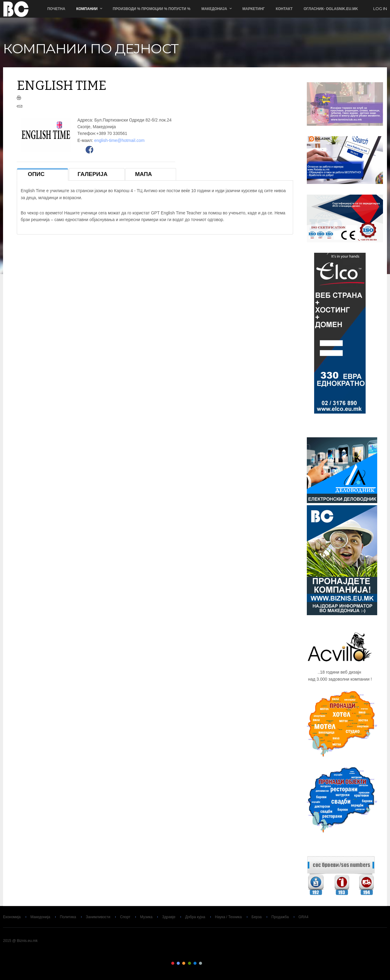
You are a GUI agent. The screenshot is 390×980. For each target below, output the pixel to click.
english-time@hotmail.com (119, 140)
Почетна (56, 9)
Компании (87, 9)
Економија (12, 917)
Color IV (190, 963)
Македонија (214, 9)
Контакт (284, 9)
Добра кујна (195, 917)
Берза (257, 917)
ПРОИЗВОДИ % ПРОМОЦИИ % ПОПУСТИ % (152, 9)
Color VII (206, 963)
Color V (195, 963)
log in (380, 9)
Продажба (280, 917)
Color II (178, 963)
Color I (173, 963)
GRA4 (304, 917)
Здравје (169, 917)
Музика (146, 917)
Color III (184, 963)
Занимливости (98, 917)
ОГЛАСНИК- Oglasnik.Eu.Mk (331, 9)
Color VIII (212, 963)
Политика (68, 917)
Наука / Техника (229, 917)
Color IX (217, 963)
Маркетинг (253, 9)
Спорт (125, 917)
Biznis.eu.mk (16, 9)
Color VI (200, 963)
